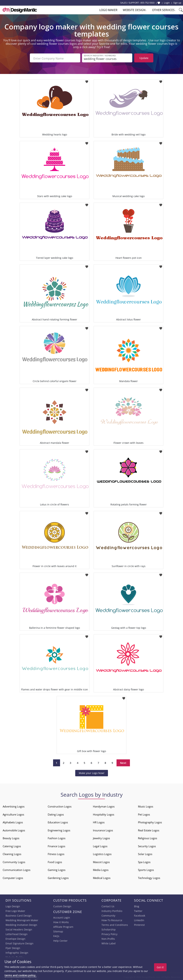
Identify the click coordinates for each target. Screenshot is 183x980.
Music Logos (146, 805)
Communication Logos (17, 869)
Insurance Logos (103, 829)
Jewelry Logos (101, 837)
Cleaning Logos (12, 853)
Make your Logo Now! (92, 772)
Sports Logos (146, 869)
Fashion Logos (57, 837)
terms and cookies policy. (20, 975)
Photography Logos (150, 821)
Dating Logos (56, 813)
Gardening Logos (58, 877)
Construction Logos (60, 805)
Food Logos (55, 861)
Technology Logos (149, 877)
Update (144, 58)
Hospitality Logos (104, 813)
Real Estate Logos (149, 829)
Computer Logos (13, 877)
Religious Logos (148, 837)
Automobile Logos (14, 829)
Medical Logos (102, 877)
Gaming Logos (57, 869)
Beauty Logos (11, 837)
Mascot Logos (101, 861)
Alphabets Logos (13, 821)
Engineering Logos (59, 829)
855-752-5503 (147, 3)
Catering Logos (12, 845)
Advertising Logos (14, 805)
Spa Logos (144, 861)
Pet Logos (144, 813)
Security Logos (147, 845)
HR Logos (99, 821)
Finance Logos (56, 845)
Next (123, 762)
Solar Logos (145, 853)
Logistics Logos (102, 853)
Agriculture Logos (13, 813)
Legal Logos (100, 845)
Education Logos (58, 821)
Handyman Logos (104, 805)
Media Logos (101, 869)
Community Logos (14, 861)
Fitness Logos (56, 853)
